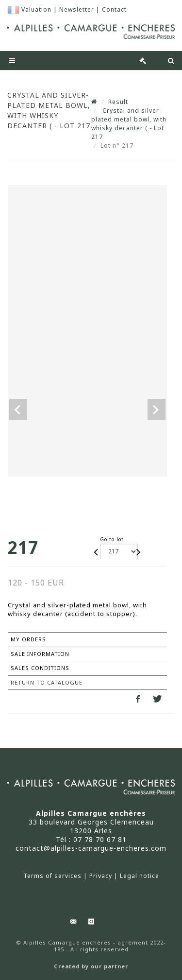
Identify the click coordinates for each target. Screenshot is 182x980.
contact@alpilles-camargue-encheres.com (91, 848)
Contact (114, 9)
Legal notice (140, 876)
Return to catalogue (47, 682)
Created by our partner (91, 966)
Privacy (101, 876)
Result (118, 102)
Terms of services (52, 876)
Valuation (36, 9)
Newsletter (77, 9)
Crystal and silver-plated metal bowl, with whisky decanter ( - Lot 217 (129, 124)
